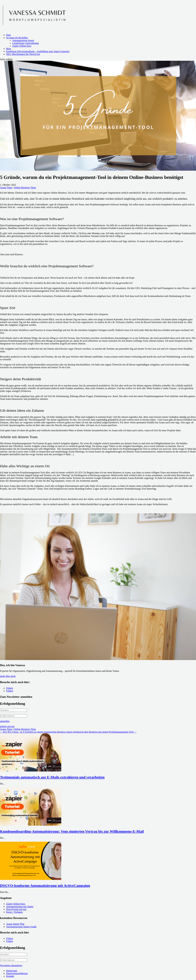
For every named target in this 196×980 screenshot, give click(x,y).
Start (8, 35)
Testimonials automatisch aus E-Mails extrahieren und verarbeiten (52, 777)
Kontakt (10, 976)
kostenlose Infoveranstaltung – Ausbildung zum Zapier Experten (38, 51)
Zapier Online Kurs (22, 46)
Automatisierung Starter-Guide (21, 927)
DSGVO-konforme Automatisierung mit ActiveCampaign (45, 886)
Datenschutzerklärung (17, 973)
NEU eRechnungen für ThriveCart (23, 54)
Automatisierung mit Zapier (20, 906)
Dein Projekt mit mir (16, 909)
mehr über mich (8, 676)
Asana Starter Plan (15, 924)
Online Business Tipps (25, 188)
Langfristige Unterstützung (25, 43)
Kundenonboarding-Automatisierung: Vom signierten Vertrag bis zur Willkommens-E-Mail (72, 831)
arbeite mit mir (7, 726)
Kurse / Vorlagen (14, 912)
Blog (8, 49)
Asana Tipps (6, 188)
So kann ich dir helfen (17, 38)
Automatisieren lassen (23, 40)
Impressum (12, 971)
